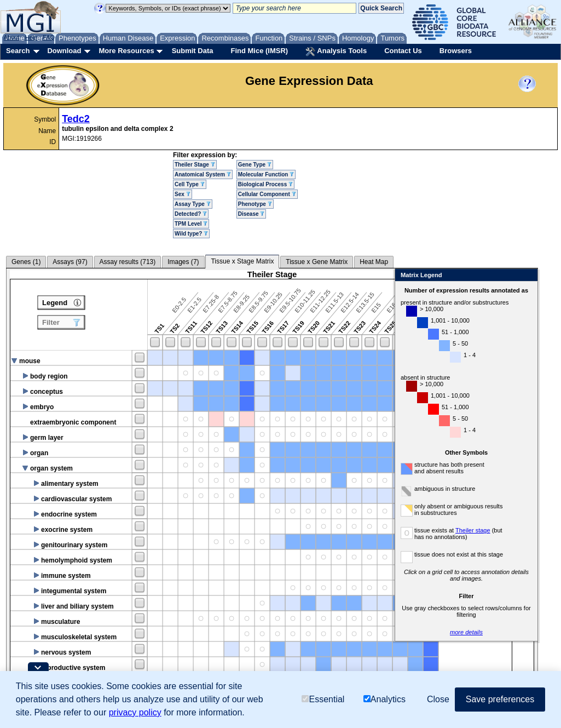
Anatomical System (203, 174)
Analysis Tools (336, 51)
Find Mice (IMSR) (259, 51)
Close (527, 276)
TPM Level (191, 224)
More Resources (126, 51)
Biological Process (265, 184)
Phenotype (255, 204)
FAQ (49, 37)
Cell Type (190, 184)
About (12, 37)
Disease (251, 214)
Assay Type (193, 204)
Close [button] (438, 699)
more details (466, 632)
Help (31, 37)
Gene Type (255, 165)
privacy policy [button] (135, 712)
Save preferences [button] (500, 699)
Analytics (384, 699)
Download (64, 51)
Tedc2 (76, 119)
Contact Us (403, 51)
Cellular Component (267, 194)
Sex (183, 194)
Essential (323, 699)
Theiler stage (473, 530)
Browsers (456, 51)
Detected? (191, 214)
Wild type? (191, 234)
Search (18, 51)
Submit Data (193, 51)
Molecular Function (266, 174)
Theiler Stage (195, 165)
